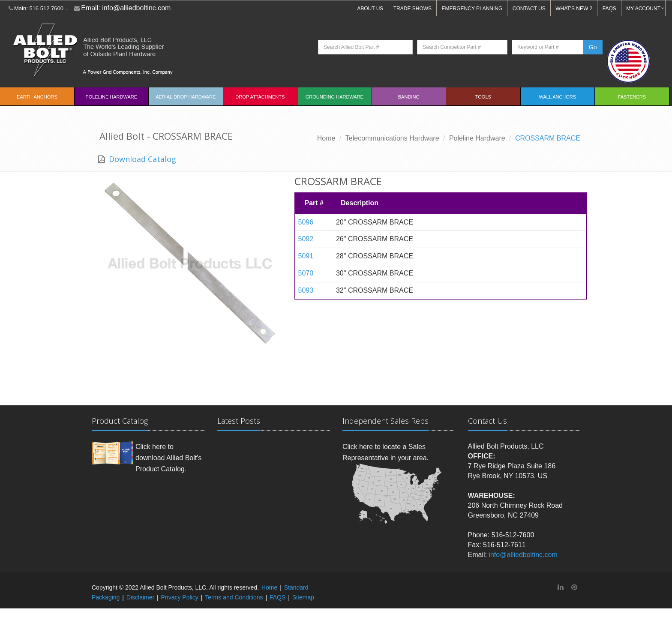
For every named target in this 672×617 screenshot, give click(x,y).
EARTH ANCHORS (37, 97)
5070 (306, 273)
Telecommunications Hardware (392, 138)
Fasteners (632, 97)
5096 (306, 222)
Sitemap (303, 597)
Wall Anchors (558, 97)
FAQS (609, 9)
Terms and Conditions (234, 597)
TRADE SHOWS (412, 9)
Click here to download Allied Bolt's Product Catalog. (168, 458)
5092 (306, 239)
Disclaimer (140, 597)
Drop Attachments (260, 97)
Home (326, 138)
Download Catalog (141, 159)
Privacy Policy (180, 597)
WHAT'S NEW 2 (574, 9)
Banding (409, 97)
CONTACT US (529, 9)
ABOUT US (370, 9)
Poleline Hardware (111, 97)
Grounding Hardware (334, 97)
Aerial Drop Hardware (186, 97)
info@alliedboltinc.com (136, 8)
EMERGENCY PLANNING (472, 9)
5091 (306, 256)
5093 (306, 290)
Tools (483, 97)
